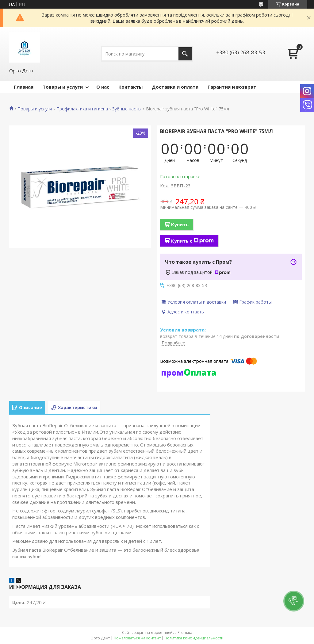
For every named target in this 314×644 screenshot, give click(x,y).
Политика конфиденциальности (194, 638)
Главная (24, 87)
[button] (294, 601)
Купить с (192, 241)
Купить (180, 224)
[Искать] (185, 54)
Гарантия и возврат (232, 87)
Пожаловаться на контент (137, 638)
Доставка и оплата (175, 87)
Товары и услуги (63, 87)
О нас (103, 87)
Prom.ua (185, 632)
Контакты (130, 87)
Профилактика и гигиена (82, 109)
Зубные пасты (127, 109)
